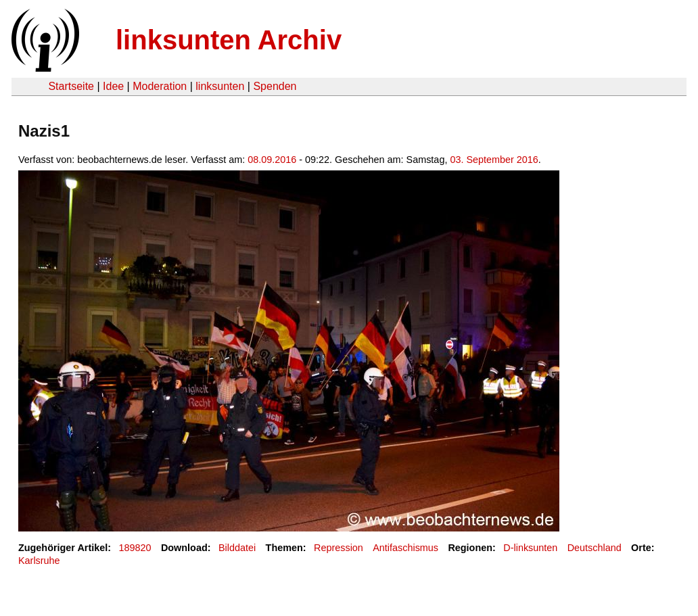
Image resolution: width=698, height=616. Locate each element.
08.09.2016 (272, 160)
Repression (339, 548)
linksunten (220, 86)
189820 (135, 548)
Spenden (275, 86)
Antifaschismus (405, 548)
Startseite (71, 86)
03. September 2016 (494, 160)
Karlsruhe (39, 561)
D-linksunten (530, 548)
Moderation (160, 86)
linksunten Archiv (229, 40)
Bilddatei (237, 548)
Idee (113, 86)
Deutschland (595, 548)
